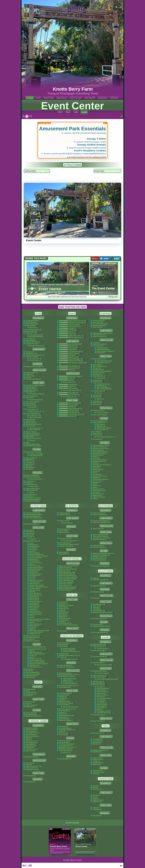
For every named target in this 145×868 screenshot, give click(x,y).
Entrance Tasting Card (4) (32, 475)
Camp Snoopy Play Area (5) (33, 513)
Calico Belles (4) (98, 609)
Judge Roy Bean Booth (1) (32, 489)
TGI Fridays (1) (29, 469)
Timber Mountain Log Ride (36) (77, 414)
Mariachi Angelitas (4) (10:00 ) (105, 665)
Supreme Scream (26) (75, 325)
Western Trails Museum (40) (33, 541)
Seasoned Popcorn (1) (31, 353)
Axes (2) (32, 543)
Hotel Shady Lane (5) (65, 618)
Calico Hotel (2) (63, 714)
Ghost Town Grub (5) (31, 405)
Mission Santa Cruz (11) (66, 568)
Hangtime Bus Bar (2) (31, 322)
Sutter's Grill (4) (30, 398)
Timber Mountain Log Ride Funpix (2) (69, 544)
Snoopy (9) (96, 798)
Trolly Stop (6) (63, 657)
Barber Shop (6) (63, 607)
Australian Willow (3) (98, 763)
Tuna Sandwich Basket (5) (36, 335)
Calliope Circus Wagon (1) (66, 720)
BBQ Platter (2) (33, 328)
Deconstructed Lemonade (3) (33, 498)
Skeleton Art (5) (97, 486)
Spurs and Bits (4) (34, 600)
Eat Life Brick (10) (65, 733)
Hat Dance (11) (73, 386)
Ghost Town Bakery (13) (32, 409)
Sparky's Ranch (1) (64, 554)
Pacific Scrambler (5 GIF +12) (77, 338)
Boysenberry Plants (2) (99, 461)
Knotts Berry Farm (72, 860)
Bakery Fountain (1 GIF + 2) (37, 411)
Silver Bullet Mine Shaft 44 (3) (67, 676)
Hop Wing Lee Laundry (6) (66, 605)
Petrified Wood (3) (34, 584)
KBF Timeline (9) (101, 425)
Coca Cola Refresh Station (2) (33, 330)
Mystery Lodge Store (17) (99, 359)
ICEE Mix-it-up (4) (30, 421)
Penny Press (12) (30, 639)
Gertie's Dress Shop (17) (100, 376)
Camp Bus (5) (73, 355)
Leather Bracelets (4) (102, 348)
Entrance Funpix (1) (64, 532)
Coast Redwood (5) (98, 739)
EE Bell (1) (99, 710)
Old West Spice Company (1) (100, 479)
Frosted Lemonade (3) (31, 373)
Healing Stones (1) (98, 495)
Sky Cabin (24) (73, 328)
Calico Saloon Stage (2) (99, 715)
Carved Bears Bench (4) (99, 586)
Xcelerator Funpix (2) (65, 515)
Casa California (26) (98, 346)
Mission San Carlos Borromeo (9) (69, 576)
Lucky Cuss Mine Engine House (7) (68, 625)
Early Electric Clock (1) (35, 621)
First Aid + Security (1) (31, 705)
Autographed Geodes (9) (103, 384)
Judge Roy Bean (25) (31, 423)
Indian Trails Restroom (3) (99, 547)
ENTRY (38, 98)
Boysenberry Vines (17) (65, 673)
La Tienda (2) (96, 343)
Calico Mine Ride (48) (75, 412)
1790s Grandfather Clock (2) (37, 661)
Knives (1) (32, 579)
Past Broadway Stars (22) (103, 711)
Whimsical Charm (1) (98, 455)
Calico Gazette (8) (64, 620)
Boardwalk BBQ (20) (32, 325)
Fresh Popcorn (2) (30, 339)
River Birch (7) (96, 744)
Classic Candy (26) (98, 327)
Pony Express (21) (74, 405)
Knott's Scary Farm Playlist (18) (71, 652)
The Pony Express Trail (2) (70, 541)
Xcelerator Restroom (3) (99, 513)
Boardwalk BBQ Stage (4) (100, 650)
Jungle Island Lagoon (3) (66, 750)
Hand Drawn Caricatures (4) (34, 636)
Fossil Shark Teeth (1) (35, 582)
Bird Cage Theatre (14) (100, 685)
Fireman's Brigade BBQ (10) (34, 414)
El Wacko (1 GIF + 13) (31, 768)
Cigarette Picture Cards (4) (36, 585)
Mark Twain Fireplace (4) (103, 387)
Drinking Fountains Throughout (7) (34, 367)
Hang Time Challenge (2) (32, 736)
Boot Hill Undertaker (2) (65, 623)
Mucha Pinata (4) (30, 763)
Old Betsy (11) (64, 697)
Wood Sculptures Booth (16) (100, 632)
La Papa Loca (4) (30, 376)
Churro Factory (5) (30, 426)
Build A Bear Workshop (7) (32, 672)
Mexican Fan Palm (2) (98, 733)
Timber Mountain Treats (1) (33, 435)
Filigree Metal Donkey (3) (103, 349)
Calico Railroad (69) (74, 411)
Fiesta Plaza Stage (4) (98, 663)
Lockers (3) (28, 704)
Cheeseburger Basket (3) (36, 400)
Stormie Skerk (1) (101, 690)
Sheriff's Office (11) (64, 609)
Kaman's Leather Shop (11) (100, 415)
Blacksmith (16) (30, 535)
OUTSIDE (30, 98)
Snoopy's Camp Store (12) (100, 336)
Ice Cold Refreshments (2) (32, 321)
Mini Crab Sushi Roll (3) (36, 479)
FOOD (60, 112)
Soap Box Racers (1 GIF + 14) (33, 766)
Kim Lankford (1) (101, 701)
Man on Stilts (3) (97, 816)
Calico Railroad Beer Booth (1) (33, 446)
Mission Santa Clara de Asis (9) (68, 572)
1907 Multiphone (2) (35, 576)
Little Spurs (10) (97, 368)
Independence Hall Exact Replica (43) (35, 647)
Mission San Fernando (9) (67, 584)
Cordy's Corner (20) (98, 322)
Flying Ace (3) (73, 370)
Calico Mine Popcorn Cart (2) (33, 424)
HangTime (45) (73, 334)
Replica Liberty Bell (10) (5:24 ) (38, 654)
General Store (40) (98, 380)
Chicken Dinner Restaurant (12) (35, 452)
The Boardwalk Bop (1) (103, 648)
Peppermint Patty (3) (98, 800)
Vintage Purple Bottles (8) (36, 632)
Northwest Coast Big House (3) (67, 730)
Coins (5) (32, 618)
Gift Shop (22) (33, 656)
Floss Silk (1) (96, 774)
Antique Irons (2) (101, 378)
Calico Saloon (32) (30, 392)
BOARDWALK (103, 98)
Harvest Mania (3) (30, 782)
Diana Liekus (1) (101, 693)
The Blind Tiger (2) (65, 654)
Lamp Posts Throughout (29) (67, 667)
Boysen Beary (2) (97, 789)
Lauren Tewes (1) (101, 700)
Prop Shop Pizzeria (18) (32, 344)
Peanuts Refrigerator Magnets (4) (105, 351)
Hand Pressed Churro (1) (36, 428)
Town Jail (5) (63, 610)
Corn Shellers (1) (34, 597)
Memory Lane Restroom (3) (100, 515)
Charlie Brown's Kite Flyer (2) (77, 352)
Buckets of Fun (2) (30, 751)
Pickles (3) (32, 440)
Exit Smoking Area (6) (31, 715)
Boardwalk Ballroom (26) (100, 646)
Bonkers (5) (29, 739)
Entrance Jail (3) (63, 531)
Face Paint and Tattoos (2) (32, 524)
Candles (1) (96, 457)
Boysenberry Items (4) (98, 489)
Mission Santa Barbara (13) (67, 580)
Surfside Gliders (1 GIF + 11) (77, 336)
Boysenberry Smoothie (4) (32, 501)
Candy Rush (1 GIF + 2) (32, 749)
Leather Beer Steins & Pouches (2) (102, 465)
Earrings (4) (96, 463)
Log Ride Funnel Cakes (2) (33, 433)
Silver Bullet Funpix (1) (65, 543)
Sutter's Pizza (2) (30, 437)
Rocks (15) (32, 551)
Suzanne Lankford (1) (102, 695)
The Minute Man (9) (98, 625)
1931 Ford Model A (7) (65, 643)
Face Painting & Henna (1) (32, 638)
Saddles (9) (32, 629)
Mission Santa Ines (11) (66, 585)
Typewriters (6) (33, 610)
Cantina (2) (28, 378)
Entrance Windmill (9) (65, 529)
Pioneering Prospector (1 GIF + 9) (101, 626)
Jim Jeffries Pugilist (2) (103, 673)
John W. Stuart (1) (101, 706)
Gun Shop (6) (63, 631)
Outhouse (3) (63, 712)
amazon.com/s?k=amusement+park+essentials (85, 133)
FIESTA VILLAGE (76, 98)
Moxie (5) (95, 787)
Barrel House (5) (63, 613)
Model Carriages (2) (35, 606)
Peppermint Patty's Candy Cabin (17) (102, 333)
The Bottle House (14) (98, 411)
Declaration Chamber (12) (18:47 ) (39, 649)
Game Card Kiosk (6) (31, 735)
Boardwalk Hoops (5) (32, 746)
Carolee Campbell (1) (102, 692)
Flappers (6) (97, 578)
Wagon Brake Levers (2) (36, 595)
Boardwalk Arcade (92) (31, 728)
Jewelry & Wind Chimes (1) (100, 460)
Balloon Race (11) (74, 346)
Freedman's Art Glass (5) (99, 491)
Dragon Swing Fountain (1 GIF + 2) (72, 390)
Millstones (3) (100, 399)
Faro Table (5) (33, 548)
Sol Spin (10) (72, 378)
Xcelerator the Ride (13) (74, 326)
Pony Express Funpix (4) (66, 539)
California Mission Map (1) (70, 679)
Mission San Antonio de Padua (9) (69, 569)
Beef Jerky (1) (96, 458)
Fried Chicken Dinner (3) (36, 456)
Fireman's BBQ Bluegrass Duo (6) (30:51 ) (108, 679)
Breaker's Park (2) (30, 677)
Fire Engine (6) (33, 550)
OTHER (84, 112)
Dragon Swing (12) (74, 388)
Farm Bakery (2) (30, 463)
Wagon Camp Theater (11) (100, 675)
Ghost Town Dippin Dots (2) (33, 444)
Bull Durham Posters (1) (36, 601)
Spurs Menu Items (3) (31, 495)
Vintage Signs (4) (97, 401)
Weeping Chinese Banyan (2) (100, 750)
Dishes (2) (32, 564)
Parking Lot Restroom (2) (99, 560)
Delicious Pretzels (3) (31, 331)
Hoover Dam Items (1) (35, 593)
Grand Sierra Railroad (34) (76, 344)
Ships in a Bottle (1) (35, 553)
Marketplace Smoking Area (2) (33, 716)
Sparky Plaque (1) (68, 523)
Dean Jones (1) (101, 697)
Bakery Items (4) (30, 496)
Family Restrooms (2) (98, 546)
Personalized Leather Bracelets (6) (102, 371)
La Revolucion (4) (73, 385)
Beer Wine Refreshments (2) (37, 346)
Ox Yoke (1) (33, 577)
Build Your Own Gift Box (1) (100, 447)
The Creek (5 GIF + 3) (35, 359)
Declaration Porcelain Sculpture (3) (39, 664)
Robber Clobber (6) (31, 744)
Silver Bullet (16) (73, 416)
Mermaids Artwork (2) (98, 494)
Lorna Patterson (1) (102, 703)
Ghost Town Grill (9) (32, 404)
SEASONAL (114, 98)
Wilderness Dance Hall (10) (100, 671)
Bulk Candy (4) (101, 353)
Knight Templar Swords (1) (36, 580)
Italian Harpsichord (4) (35, 652)
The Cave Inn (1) (30, 352)
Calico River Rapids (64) (75, 403)
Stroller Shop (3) (30, 707)
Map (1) (28, 691)
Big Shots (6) (29, 738)
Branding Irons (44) (34, 546)
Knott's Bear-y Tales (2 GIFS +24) (78, 323)
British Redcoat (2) (34, 665)
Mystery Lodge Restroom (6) (100, 535)
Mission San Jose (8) (65, 571)
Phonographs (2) (34, 608)
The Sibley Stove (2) (35, 588)
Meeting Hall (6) (63, 617)
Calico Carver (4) (98, 404)
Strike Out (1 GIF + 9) (31, 741)
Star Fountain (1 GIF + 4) (66, 746)
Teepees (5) (62, 731)
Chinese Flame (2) (97, 741)
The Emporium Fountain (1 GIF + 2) (106, 437)
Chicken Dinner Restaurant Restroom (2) (103, 553)
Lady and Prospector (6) (100, 611)
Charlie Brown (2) (97, 802)
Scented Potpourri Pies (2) (100, 476)
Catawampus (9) (97, 809)
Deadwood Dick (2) (64, 695)
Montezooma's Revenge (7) (75, 376)
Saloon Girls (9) (98, 606)
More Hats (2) (96, 492)
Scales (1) (32, 623)
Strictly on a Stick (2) (31, 432)
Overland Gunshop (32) (100, 391)
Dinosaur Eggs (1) (101, 386)
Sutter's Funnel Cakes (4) (32, 402)
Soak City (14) (29, 671)
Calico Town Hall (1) (64, 705)
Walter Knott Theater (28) (100, 644)
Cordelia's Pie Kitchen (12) (32, 641)
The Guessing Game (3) (33, 743)
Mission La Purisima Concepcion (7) (69, 577)
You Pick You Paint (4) (102, 413)
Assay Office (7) (63, 604)
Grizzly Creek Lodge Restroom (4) (102, 522)
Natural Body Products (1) (99, 453)
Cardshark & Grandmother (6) (101, 580)
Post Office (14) (63, 698)
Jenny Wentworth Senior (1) (104, 698)
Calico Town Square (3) (100, 683)
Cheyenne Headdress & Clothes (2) (39, 556)
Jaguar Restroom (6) (98, 529)
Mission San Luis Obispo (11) (68, 582)
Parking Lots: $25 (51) (32, 713)
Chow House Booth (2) (31, 490)
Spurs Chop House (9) (31, 396)
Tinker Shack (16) (97, 374)
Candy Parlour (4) (97, 433)
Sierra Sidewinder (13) (75, 366)
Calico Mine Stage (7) (99, 681)
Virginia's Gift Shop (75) (99, 423)
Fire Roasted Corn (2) (35, 416)
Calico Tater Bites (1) (31, 389)
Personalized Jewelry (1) (99, 335)
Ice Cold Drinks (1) (30, 481)
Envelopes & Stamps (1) (36, 574)
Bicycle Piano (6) (64, 645)
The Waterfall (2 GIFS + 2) (104, 363)
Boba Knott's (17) (30, 464)
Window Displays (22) (102, 429)
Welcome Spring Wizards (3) (100, 452)
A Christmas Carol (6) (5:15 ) (105, 713)
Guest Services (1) (30, 702)
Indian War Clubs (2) (35, 590)
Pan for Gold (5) (30, 530)
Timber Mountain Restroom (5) (101, 536)
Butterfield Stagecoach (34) (76, 409)
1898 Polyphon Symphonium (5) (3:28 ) (40, 631)
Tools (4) (32, 616)
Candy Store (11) (98, 403)
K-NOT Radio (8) (64, 646)
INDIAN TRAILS (62, 98)
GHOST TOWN (49, 98)
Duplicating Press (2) (35, 634)
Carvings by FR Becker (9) (36, 555)
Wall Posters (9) (101, 426)
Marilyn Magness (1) (102, 705)
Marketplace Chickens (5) (66, 749)
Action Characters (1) (98, 450)
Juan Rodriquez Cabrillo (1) (70, 683)
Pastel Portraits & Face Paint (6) (34, 515)
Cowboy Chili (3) (34, 487)
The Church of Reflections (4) (67, 744)
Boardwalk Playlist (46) (69, 650)
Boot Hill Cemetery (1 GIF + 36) (67, 709)
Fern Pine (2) (96, 761)
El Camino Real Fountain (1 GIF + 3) (69, 686)
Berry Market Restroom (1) (100, 558)
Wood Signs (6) (97, 466)
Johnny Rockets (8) (31, 340)
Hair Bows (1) (96, 471)
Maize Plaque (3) (64, 727)
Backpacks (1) (96, 478)
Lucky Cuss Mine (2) (65, 711)
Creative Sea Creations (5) (100, 344)
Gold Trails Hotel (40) (99, 370)
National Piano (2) (34, 605)
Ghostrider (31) (73, 407)
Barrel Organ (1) (34, 572)
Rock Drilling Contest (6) (66, 693)
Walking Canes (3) (34, 598)
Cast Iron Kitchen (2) (35, 566)
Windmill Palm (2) (97, 752)
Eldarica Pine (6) (97, 742)
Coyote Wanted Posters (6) (70, 659)
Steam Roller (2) (63, 717)
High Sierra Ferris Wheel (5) (76, 361)
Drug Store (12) (63, 602)
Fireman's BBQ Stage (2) (100, 677)
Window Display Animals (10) (104, 361)
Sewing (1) (95, 499)
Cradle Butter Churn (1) (36, 614)
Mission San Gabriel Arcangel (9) (69, 579)
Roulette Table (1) (34, 626)
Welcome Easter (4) (98, 470)
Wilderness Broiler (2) (31, 387)
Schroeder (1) (96, 795)
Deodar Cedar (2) (97, 758)
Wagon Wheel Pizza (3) (32, 390)
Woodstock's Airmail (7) (75, 368)
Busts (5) (32, 657)
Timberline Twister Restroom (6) (101, 521)
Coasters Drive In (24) (31, 333)
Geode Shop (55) (97, 382)
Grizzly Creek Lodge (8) (32, 357)
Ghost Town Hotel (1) (65, 701)
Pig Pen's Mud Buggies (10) (76, 359)
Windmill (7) (62, 700)
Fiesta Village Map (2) (65, 687)
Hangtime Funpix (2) (64, 513)
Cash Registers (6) (34, 603)
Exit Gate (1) (29, 696)
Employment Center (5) (32, 676)
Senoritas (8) (97, 598)
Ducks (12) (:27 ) (68, 753)
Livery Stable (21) (31, 537)
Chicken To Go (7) (30, 461)
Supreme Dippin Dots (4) (32, 324)
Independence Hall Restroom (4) (101, 555)
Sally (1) (95, 797)
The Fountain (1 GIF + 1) (70, 397)
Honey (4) (95, 487)
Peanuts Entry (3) (64, 552)
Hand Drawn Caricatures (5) (33, 516)
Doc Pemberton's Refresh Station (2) (35, 385)
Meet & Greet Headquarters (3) (34, 518)
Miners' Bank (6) (63, 615)
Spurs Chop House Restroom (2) (101, 538)
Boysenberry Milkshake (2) (36, 337)
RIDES (68, 112)
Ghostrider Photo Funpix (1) (66, 546)
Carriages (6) (33, 539)
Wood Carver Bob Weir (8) (100, 619)
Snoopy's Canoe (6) (64, 521)
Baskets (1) (32, 592)
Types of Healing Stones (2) (104, 389)
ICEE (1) (28, 443)
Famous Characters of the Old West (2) (40, 619)
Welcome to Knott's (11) (65, 741)
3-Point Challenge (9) (31, 731)
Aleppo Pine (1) (97, 764)
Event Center (73, 823)
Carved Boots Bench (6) (100, 604)
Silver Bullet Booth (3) (31, 484)
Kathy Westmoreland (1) (103, 688)
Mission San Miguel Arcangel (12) (69, 587)
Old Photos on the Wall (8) (36, 454)
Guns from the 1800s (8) (36, 558)
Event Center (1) (30, 669)
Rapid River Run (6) (74, 357)
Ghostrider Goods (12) (98, 373)
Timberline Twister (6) (75, 353)
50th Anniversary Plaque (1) (37, 394)
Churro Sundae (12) (35, 430)
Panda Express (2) (30, 420)
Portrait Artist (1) (30, 532)
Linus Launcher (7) (74, 348)
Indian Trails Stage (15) (100, 721)
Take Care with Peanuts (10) (71, 707)
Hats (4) (95, 473)
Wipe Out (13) (73, 332)
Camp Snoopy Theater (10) (101, 657)
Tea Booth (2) (29, 483)
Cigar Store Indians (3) (35, 624)
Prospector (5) (97, 608)
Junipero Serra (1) (68, 680)
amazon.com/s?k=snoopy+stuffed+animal (88, 148)
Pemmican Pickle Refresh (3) (33, 438)
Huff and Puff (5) (73, 350)
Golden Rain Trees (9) (98, 772)
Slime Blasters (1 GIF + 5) (32, 733)
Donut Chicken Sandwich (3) (33, 499)
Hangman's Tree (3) (98, 760)
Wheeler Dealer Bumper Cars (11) (78, 321)
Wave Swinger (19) (74, 393)
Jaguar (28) (72, 380)
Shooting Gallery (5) (32, 776)
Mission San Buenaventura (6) (68, 574)
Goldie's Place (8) (64, 612)
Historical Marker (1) (64, 742)
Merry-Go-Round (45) (75, 395)
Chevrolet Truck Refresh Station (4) (35, 355)
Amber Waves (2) (30, 467)
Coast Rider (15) (73, 330)
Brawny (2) (95, 786)
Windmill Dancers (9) (98, 592)
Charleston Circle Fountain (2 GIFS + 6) (69, 655)
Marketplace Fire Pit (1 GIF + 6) (67, 747)
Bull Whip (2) (33, 627)
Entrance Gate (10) (31, 689)
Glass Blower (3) (98, 397)
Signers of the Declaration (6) (37, 662)
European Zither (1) (35, 571)
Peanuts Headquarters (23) (100, 421)
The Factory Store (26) (99, 321)
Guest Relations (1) (31, 694)
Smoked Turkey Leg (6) (36, 417)
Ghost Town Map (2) (64, 719)
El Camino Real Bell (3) (65, 590)
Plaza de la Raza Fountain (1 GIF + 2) (69, 675)
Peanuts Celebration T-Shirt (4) (101, 445)
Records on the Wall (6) (69, 648)
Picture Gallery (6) (30, 533)
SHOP (76, 112)
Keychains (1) (96, 468)
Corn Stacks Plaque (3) (65, 728)
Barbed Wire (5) (34, 545)
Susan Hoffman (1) (102, 708)
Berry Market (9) (97, 432)
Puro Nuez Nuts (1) (98, 481)
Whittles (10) (96, 808)
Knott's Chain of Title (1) (36, 667)
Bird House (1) (33, 407)
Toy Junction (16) (98, 395)
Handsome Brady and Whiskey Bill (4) (103, 612)
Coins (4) (99, 393)
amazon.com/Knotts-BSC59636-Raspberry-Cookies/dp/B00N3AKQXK (75, 154)
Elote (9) (32, 492)
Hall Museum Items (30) (36, 659)
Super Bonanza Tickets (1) (36, 568)
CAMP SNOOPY (90, 98)
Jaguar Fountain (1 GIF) (69, 382)
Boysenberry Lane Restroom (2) (101, 566)
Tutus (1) (95, 484)
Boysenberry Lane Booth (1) (33, 477)
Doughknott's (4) (30, 459)
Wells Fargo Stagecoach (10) (68, 716)
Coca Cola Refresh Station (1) (33, 379)
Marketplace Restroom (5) (99, 557)
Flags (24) (32, 651)
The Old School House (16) (67, 703)
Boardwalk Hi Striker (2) (32, 730)
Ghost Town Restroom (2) (99, 540)
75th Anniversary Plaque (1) (104, 428)
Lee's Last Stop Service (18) (100, 324)
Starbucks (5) (29, 466)
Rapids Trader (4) (97, 365)
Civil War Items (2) (34, 561)
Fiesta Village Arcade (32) (32, 769)
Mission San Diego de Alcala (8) (68, 589)
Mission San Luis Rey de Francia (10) (70, 566)
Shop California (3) (98, 439)
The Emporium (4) (97, 435)
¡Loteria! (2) (29, 765)
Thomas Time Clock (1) (36, 613)
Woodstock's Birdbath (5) (32, 757)
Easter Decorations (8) (65, 759)
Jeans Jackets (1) (97, 474)
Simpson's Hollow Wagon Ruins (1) (39, 587)
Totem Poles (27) (64, 735)
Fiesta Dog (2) (29, 374)
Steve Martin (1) (101, 687)
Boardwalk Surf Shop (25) (99, 325)
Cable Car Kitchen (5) (31, 458)
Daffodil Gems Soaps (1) (99, 497)
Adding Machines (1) (35, 611)
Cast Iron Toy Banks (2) (36, 563)
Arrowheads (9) (33, 559)
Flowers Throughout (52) (66, 665)
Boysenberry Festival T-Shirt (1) (101, 449)
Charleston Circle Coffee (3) (33, 342)
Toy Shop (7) (62, 622)
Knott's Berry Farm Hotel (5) (33, 674)
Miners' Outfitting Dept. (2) (100, 366)
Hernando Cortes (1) (68, 682)
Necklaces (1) (96, 483)
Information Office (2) (31, 692)
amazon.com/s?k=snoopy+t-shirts (91, 142)
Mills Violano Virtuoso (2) (36, 569)
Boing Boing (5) (30, 748)
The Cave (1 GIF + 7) (35, 360)
